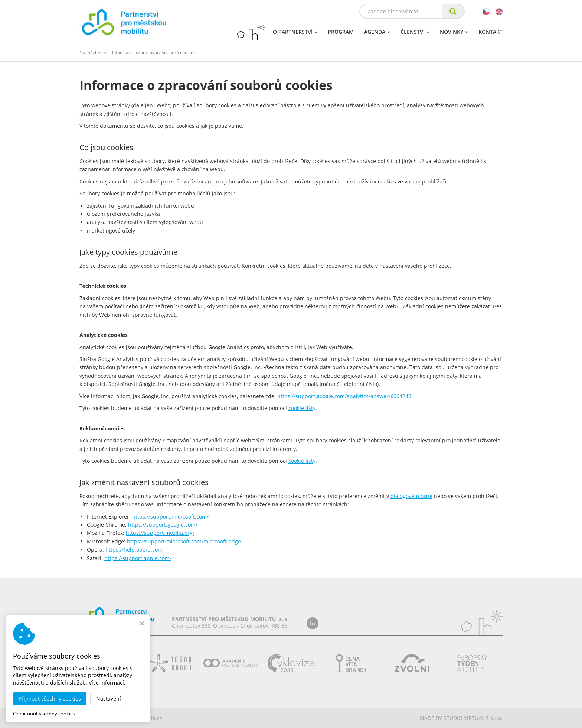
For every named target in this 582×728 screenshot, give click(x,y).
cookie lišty (302, 408)
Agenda (377, 32)
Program (341, 32)
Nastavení (109, 698)
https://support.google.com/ (163, 525)
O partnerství (295, 32)
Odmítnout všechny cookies (44, 714)
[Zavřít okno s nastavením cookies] (142, 624)
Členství (415, 32)
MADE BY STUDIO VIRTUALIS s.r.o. (461, 718)
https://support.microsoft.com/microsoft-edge (184, 541)
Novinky (454, 32)
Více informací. (107, 682)
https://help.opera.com (134, 550)
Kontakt (491, 32)
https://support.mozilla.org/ (160, 533)
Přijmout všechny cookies (50, 698)
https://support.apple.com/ (138, 558)
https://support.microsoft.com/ (170, 516)
